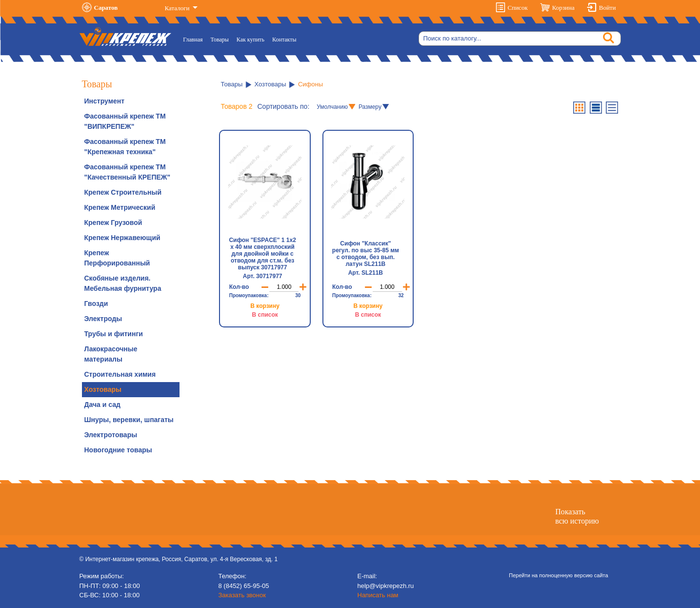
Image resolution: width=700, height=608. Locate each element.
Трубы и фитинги (114, 334)
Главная (195, 39)
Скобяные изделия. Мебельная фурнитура (123, 283)
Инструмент (105, 101)
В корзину (265, 306)
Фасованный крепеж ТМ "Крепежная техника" (125, 147)
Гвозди (96, 304)
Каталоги (178, 8)
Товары (220, 40)
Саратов (106, 8)
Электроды (103, 319)
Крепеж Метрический (120, 207)
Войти (608, 8)
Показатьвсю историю (577, 516)
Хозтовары (103, 389)
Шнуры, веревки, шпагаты (129, 420)
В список (265, 315)
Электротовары (111, 435)
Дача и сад (102, 405)
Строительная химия (120, 374)
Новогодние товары (118, 450)
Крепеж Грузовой (113, 223)
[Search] (520, 39)
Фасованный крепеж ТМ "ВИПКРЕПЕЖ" (125, 121)
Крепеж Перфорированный (117, 258)
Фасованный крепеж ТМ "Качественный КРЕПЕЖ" (128, 172)
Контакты (284, 40)
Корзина (563, 8)
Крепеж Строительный (123, 192)
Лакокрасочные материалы (111, 354)
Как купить (250, 40)
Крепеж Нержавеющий (122, 238)
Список (518, 8)
